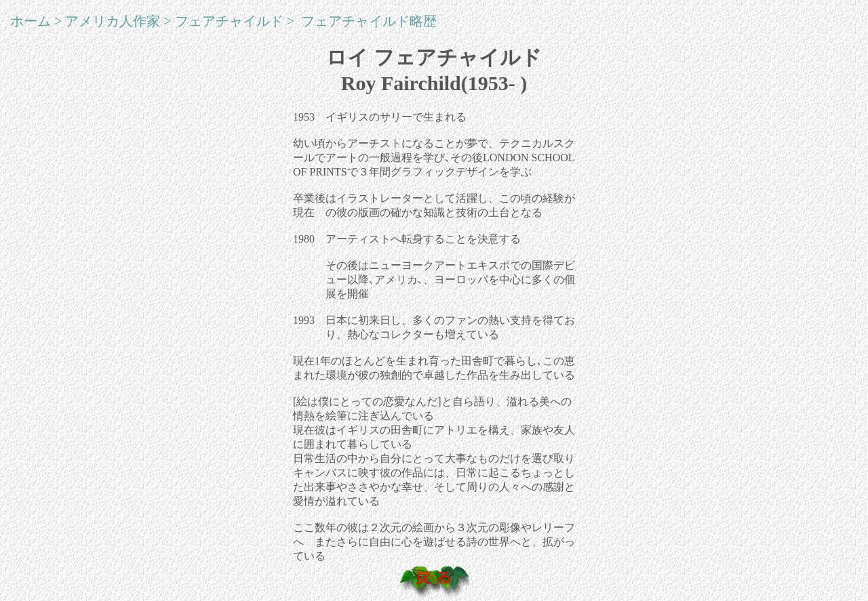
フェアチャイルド (229, 21)
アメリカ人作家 (113, 21)
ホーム (31, 21)
